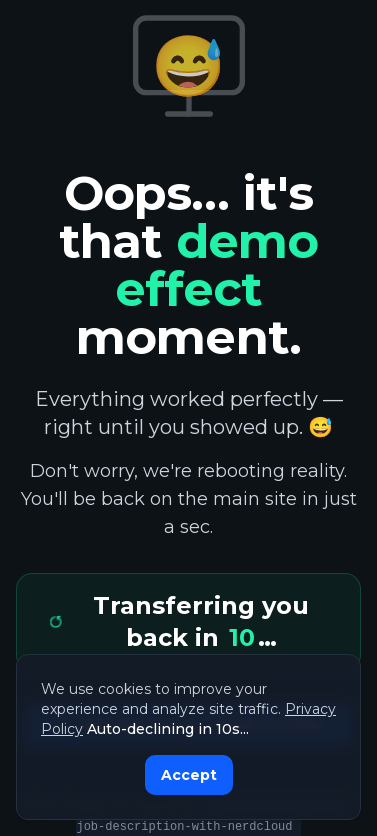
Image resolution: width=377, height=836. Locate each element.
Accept (189, 775)
